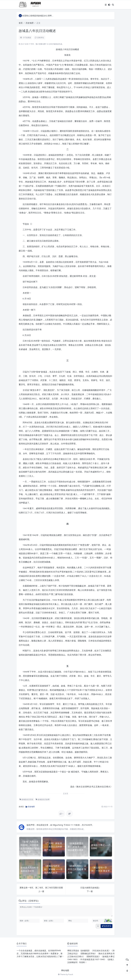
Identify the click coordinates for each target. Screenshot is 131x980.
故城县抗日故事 (43, 799)
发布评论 (107, 926)
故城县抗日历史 (26, 799)
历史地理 (30, 23)
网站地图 (65, 970)
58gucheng (58, 825)
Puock (71, 974)
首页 (21, 23)
